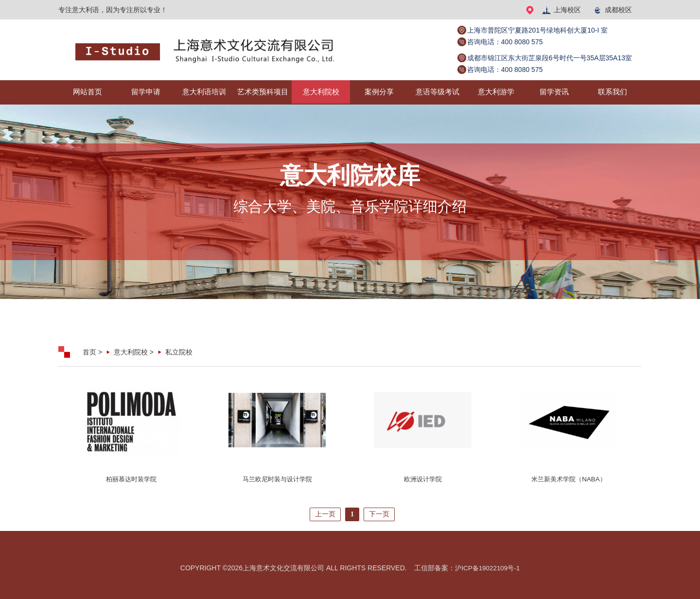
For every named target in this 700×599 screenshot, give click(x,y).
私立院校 (179, 352)
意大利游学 (496, 92)
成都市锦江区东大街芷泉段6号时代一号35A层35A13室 (550, 58)
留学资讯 (554, 92)
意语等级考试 (437, 92)
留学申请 (146, 92)
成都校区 (612, 10)
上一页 (325, 514)
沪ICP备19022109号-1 (488, 568)
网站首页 (87, 92)
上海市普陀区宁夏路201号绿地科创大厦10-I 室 (537, 30)
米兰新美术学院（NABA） (569, 479)
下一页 (379, 514)
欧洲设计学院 (423, 479)
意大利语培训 (204, 92)
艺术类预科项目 (262, 92)
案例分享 (379, 92)
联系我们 (612, 92)
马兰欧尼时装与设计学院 (277, 479)
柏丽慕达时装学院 (131, 479)
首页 (89, 352)
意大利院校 (321, 92)
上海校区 (561, 10)
